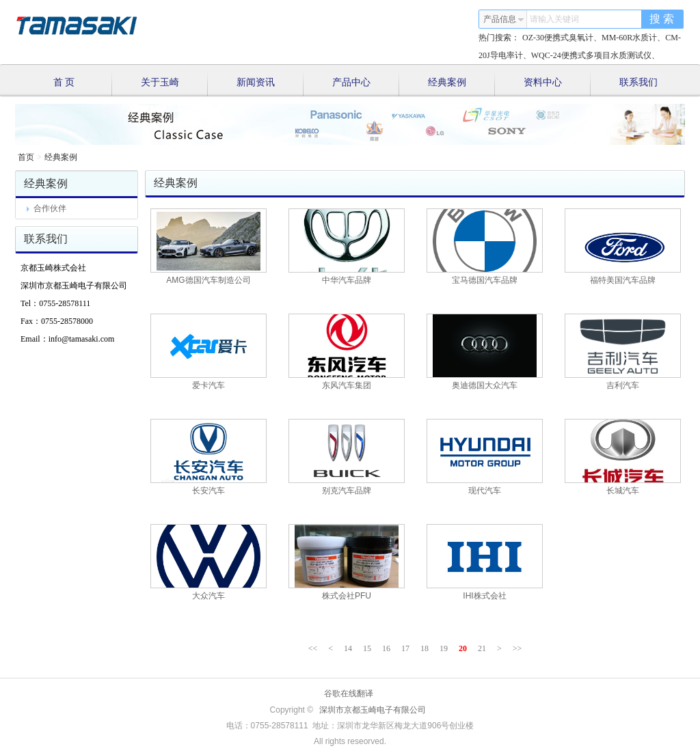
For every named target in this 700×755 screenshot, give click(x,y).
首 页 (83, 84)
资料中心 (557, 84)
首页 (26, 157)
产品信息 (504, 19)
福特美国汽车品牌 (623, 280)
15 (367, 648)
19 (444, 648)
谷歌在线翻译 (349, 694)
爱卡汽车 (208, 385)
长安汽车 (208, 491)
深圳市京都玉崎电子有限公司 (373, 710)
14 (348, 648)
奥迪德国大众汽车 (485, 385)
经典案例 (462, 84)
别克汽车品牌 (347, 491)
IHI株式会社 (484, 596)
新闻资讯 (270, 84)
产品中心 (366, 84)
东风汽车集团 (347, 385)
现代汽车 (485, 491)
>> (517, 648)
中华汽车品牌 (347, 280)
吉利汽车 (623, 385)
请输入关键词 (554, 19)
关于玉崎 (175, 84)
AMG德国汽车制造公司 (208, 280)
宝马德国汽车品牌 (485, 280)
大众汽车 (208, 596)
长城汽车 (623, 491)
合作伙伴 (46, 208)
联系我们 (638, 82)
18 (425, 648)
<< (313, 648)
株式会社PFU (347, 596)
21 (482, 648)
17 (405, 648)
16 (386, 648)
